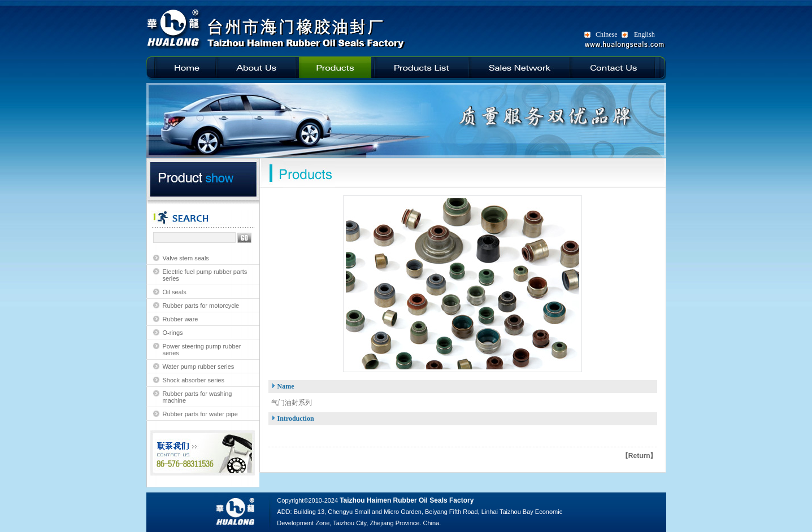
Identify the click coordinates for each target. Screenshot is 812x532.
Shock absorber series (194, 380)
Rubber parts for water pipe (200, 414)
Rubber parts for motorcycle (201, 306)
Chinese (607, 34)
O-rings (173, 333)
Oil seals (175, 292)
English (644, 34)
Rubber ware (181, 319)
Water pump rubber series (199, 367)
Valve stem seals (186, 258)
